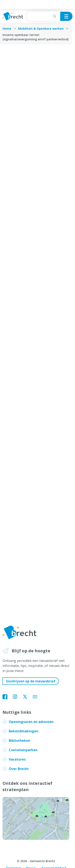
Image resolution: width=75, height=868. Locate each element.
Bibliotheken (19, 741)
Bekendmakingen (24, 731)
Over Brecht (19, 769)
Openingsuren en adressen (31, 722)
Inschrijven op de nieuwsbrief (31, 681)
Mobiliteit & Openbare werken (41, 29)
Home (7, 29)
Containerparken (23, 750)
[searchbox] (44, 16)
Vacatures (17, 759)
